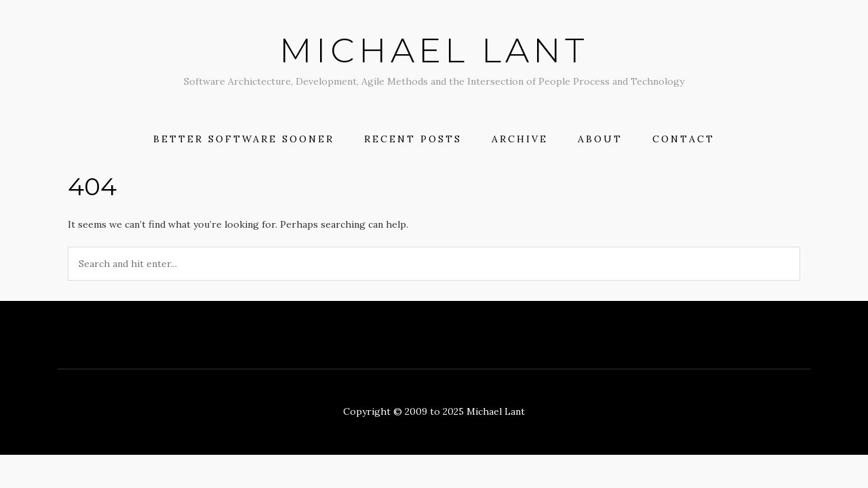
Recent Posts (413, 139)
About (600, 139)
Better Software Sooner (244, 139)
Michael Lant (434, 50)
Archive (520, 139)
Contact (684, 139)
